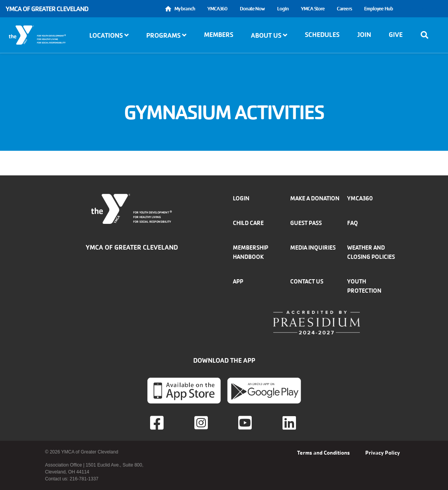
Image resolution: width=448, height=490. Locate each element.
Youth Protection (364, 286)
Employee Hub (379, 9)
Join (364, 35)
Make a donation (315, 198)
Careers (344, 9)
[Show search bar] (427, 35)
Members (219, 35)
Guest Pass (306, 223)
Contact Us (307, 281)
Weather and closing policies (371, 252)
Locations (109, 35)
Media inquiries (313, 247)
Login (283, 9)
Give (396, 35)
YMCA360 (217, 9)
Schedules (322, 35)
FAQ (353, 223)
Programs (166, 35)
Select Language (421, 9)
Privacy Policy (383, 453)
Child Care (248, 223)
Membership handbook (251, 252)
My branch (185, 9)
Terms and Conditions (323, 453)
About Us (269, 35)
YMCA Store (313, 9)
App (238, 281)
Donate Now (252, 9)
